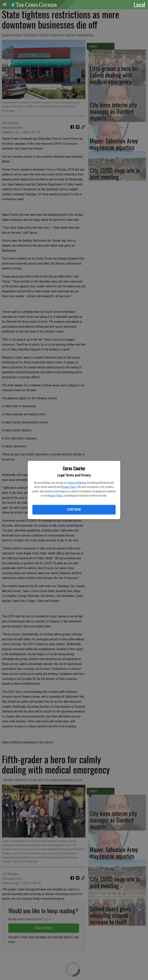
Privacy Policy (69, 487)
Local (139, 4)
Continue (74, 510)
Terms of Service (77, 483)
